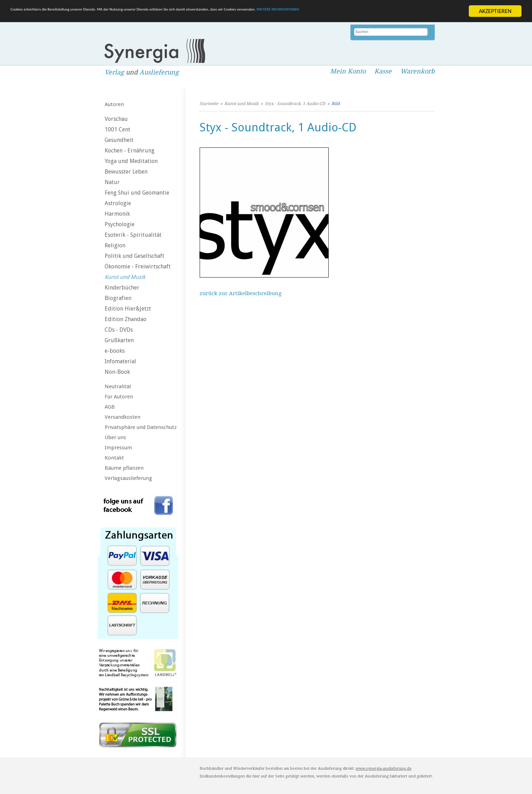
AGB (110, 407)
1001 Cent (117, 129)
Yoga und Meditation (131, 161)
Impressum (118, 448)
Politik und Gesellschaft (134, 256)
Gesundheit (119, 140)
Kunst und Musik (125, 277)
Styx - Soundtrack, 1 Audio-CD (295, 104)
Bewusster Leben (126, 172)
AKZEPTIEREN (495, 11)
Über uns (115, 437)
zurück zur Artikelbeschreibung (241, 293)
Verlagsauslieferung (128, 478)
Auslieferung (159, 72)
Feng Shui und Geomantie (137, 193)
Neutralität (118, 386)
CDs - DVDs (119, 330)
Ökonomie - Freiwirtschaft (138, 266)
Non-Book (117, 372)
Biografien (118, 298)
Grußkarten (119, 340)
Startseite (209, 104)
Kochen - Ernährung (130, 151)
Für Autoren (119, 397)
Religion (115, 245)
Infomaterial (120, 361)
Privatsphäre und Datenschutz (141, 427)
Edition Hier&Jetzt (128, 309)
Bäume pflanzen (124, 468)
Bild (336, 104)
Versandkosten (123, 417)
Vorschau (116, 119)
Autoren (114, 104)
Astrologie (118, 203)
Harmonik (117, 214)
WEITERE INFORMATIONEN (422, 11)
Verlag (114, 72)
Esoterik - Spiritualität (133, 235)
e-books (115, 351)
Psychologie (120, 224)
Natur (112, 182)
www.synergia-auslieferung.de (384, 769)
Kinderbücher (122, 288)
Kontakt (114, 458)
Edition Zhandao (126, 319)
